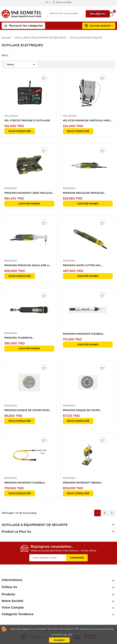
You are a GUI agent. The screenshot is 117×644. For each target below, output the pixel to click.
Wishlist (103, 14)
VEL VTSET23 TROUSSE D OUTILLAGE (27, 120)
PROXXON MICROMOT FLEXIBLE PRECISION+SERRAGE (24, 483)
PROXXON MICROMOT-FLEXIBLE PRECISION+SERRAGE (83, 334)
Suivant (112, 513)
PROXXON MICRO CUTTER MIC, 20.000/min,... (82, 265)
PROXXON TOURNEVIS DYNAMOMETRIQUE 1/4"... (20, 338)
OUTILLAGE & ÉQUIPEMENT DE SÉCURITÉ (35, 525)
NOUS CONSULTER (20, 131)
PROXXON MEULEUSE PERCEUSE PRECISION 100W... (83, 193)
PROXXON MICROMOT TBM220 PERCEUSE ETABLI (82, 483)
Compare (94, 14)
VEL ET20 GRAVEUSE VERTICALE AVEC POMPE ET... (87, 121)
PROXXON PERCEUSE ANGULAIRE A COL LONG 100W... (27, 265)
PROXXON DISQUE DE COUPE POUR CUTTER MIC (27, 410)
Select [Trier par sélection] (21, 64)
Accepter (59, 640)
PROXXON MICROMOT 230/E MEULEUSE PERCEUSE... (29, 193)
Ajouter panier (29, 204)
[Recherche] (66, 13)
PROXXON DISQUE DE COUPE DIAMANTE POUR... (81, 410)
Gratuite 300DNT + (101, 26)
